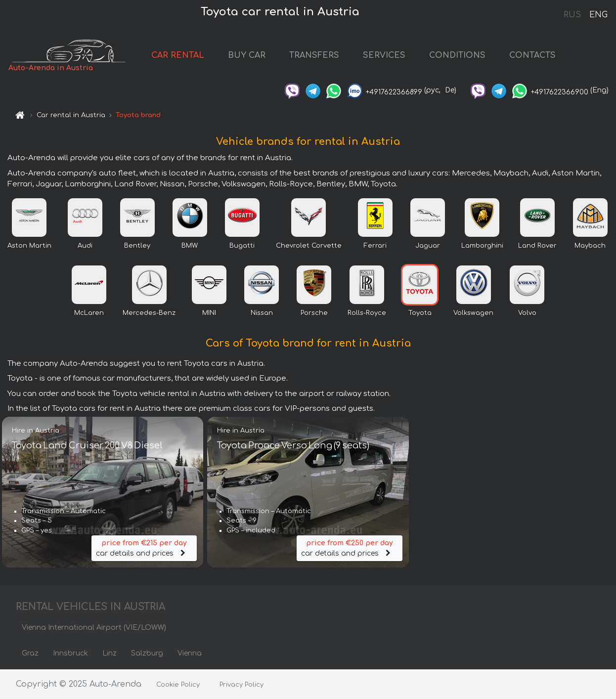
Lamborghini (482, 246)
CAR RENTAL (178, 55)
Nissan (262, 313)
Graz (30, 653)
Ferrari (375, 246)
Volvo (527, 313)
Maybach (590, 246)
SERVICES (384, 55)
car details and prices (144, 547)
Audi (85, 246)
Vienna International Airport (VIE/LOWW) (94, 628)
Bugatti (242, 246)
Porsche (314, 313)
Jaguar (428, 246)
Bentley (137, 246)
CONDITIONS (457, 55)
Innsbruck (70, 653)
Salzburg (147, 653)
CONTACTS (532, 55)
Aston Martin (29, 246)
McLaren (89, 313)
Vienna (190, 653)
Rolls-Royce (367, 313)
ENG (598, 15)
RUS (572, 15)
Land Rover (537, 246)
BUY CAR (247, 55)
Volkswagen (473, 313)
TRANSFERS (314, 55)
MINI (209, 313)
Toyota (420, 313)
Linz (110, 653)
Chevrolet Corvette (309, 246)
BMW (190, 246)
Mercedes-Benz (149, 313)
